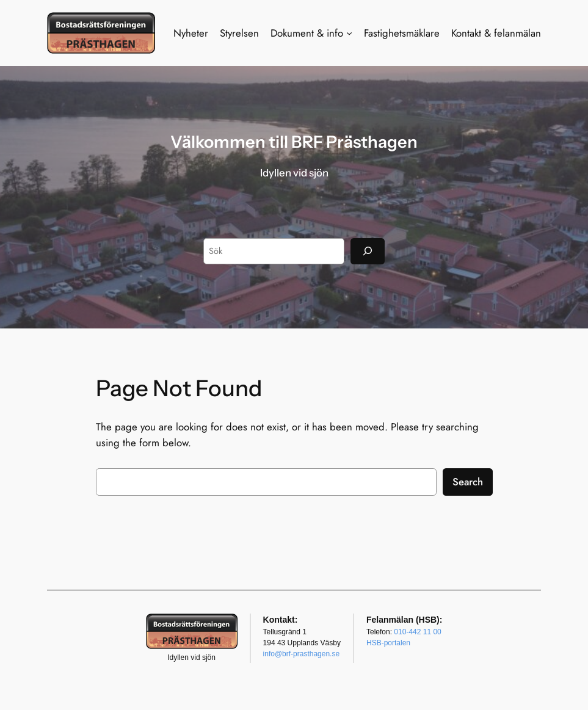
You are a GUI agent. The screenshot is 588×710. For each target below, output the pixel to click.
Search (468, 482)
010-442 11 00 (417, 632)
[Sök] (368, 251)
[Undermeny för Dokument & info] (349, 33)
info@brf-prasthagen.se (302, 654)
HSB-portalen (388, 643)
